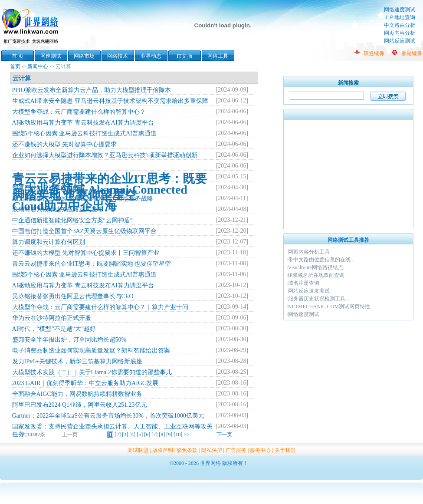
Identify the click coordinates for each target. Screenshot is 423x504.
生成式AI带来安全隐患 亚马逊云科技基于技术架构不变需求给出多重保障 (110, 101)
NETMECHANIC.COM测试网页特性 (329, 306)
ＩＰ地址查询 (400, 17)
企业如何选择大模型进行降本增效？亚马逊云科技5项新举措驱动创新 (105, 155)
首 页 (18, 56)
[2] (118, 435)
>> (187, 435)
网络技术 (118, 56)
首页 (15, 66)
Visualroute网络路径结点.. (317, 267)
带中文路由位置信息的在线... (321, 260)
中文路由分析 (400, 25)
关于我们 (285, 450)
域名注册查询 (304, 283)
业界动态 (151, 56)
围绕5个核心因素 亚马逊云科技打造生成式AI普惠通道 (84, 133)
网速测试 (51, 56)
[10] (178, 435)
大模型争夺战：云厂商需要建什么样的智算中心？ (79, 112)
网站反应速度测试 (309, 291)
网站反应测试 (400, 41)
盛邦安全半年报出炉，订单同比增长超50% (69, 340)
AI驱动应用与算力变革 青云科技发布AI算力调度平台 (83, 123)
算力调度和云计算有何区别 (49, 242)
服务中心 (260, 450)
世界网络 (32, 25)
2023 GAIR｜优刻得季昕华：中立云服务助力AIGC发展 (85, 383)
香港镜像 (412, 53)
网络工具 (218, 56)
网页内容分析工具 (309, 252)
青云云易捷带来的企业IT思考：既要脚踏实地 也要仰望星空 (92, 264)
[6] (147, 435)
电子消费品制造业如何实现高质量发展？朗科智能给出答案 (91, 351)
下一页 (224, 435)
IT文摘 (184, 56)
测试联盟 (138, 450)
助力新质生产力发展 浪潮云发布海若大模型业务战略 (83, 199)
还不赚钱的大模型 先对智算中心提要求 (65, 144)
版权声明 (163, 450)
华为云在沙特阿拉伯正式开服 (52, 318)
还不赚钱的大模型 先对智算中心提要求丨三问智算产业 (86, 253)
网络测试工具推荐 (348, 240)
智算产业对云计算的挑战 (46, 188)
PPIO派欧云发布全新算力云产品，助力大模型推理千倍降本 (92, 90)
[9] (169, 435)
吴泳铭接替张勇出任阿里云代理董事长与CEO (73, 296)
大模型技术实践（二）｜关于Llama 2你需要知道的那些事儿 (92, 372)
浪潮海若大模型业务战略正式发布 (58, 209)
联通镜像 (374, 53)
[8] (162, 435)
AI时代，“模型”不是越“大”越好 (54, 329)
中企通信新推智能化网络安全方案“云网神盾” (72, 220)
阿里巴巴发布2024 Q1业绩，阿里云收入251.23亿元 (80, 405)
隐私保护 (212, 450)
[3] (125, 435)
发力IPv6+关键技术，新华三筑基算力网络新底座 (77, 361)
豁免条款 (187, 450)
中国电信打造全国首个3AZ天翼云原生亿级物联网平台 (85, 231)
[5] (140, 435)
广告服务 (236, 450)
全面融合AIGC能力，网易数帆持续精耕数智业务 (77, 394)
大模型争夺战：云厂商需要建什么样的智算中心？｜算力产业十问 (100, 307)
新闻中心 (38, 66)
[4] (132, 435)
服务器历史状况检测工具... (319, 299)
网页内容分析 (400, 33)
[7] (154, 435)
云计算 (22, 78)
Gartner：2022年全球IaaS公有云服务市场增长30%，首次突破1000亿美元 (108, 416)
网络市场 (84, 56)
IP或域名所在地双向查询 (316, 275)
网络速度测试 (400, 10)
